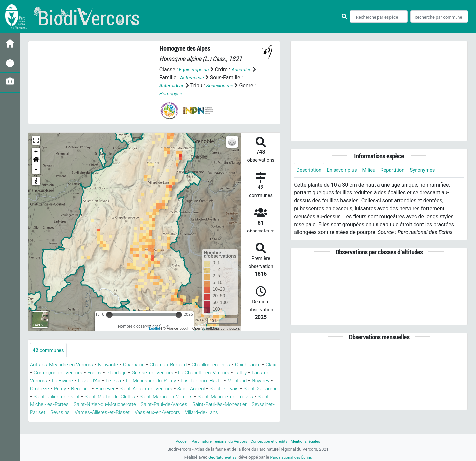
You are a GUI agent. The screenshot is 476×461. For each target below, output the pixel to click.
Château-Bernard (178, 365)
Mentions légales (310, 441)
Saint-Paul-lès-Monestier (116, 413)
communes (50, 350)
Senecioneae (223, 85)
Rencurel (167, 389)
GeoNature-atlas (221, 457)
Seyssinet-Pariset (171, 413)
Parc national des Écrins (292, 457)
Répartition (399, 170)
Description (310, 170)
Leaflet (155, 328)
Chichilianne (44, 373)
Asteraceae (198, 78)
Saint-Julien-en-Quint (172, 397)
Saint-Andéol (45, 397)
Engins (145, 373)
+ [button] (36, 152)
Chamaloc (141, 365)
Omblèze (124, 389)
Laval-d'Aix (157, 381)
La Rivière (127, 381)
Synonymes (431, 170)
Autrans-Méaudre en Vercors (63, 365)
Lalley (59, 381)
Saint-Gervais (82, 397)
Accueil (177, 441)
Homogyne (174, 93)
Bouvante (113, 365)
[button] (36, 161)
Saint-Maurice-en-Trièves (108, 405)
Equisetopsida (195, 70)
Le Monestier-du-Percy (223, 381)
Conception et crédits (270, 441)
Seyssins (207, 413)
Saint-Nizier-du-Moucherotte (238, 405)
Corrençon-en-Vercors (106, 373)
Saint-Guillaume (122, 397)
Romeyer (192, 389)
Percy (145, 389)
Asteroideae (173, 85)
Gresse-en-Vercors (207, 373)
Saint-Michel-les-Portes (171, 405)
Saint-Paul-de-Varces (56, 413)
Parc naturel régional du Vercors (217, 441)
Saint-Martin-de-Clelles (230, 397)
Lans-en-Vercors (91, 381)
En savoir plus (345, 170)
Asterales (245, 70)
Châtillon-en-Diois (224, 365)
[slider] (109, 315)
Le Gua (183, 381)
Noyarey (99, 389)
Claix (70, 373)
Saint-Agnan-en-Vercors (236, 389)
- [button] (36, 169)
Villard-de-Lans (121, 421)
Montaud (74, 389)
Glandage (169, 373)
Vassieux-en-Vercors (74, 421)
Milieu (374, 170)
